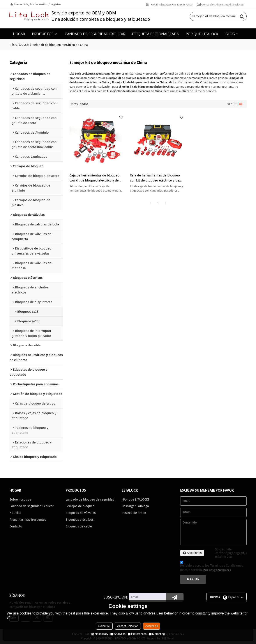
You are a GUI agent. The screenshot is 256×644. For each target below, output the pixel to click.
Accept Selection (128, 626)
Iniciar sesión (39, 4)
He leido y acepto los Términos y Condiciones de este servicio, (212, 567)
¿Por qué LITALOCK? (136, 500)
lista (235, 104)
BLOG (230, 34)
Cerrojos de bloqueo (80, 506)
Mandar (193, 579)
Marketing (157, 634)
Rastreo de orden (134, 513)
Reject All (104, 626)
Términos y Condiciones (217, 570)
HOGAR (19, 34)
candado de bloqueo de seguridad (90, 500)
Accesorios (192, 553)
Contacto (16, 526)
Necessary (100, 634)
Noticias (15, 513)
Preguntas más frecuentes (28, 520)
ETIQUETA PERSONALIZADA (155, 34)
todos (23, 45)
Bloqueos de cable (79, 526)
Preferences (137, 634)
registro (56, 4)
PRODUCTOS (43, 34)
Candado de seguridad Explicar (31, 506)
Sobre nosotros (20, 500)
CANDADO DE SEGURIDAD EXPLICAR (95, 34)
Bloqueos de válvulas (81, 513)
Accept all (152, 626)
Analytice (118, 634)
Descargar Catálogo (135, 506)
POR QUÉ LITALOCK (202, 34)
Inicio (13, 45)
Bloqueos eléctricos (80, 520)
